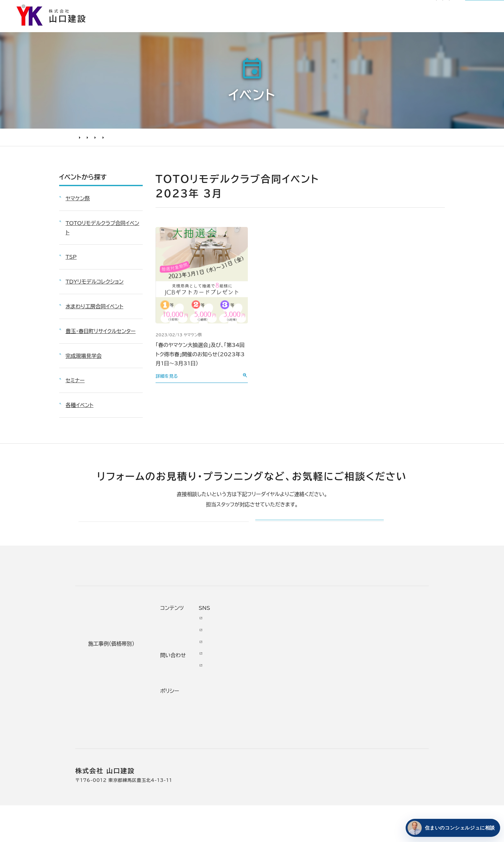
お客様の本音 (338, 27)
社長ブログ (333, 9)
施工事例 (288, 27)
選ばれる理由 (239, 27)
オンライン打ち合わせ (113, 704)
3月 (209, 143)
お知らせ (268, 9)
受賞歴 (261, 704)
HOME (82, 143)
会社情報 (264, 656)
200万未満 (186, 739)
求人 (258, 763)
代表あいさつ (269, 668)
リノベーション (189, 656)
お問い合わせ (326, 702)
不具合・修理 (325, 714)
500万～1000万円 (198, 716)
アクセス (263, 751)
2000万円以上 (191, 692)
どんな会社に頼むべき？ (117, 668)
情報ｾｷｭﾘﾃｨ (324, 749)
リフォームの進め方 (110, 656)
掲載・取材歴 (268, 716)
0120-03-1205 (412, 9)
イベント (102, 143)
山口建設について (469, 27)
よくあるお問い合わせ (114, 716)
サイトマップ (364, 9)
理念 (258, 680)
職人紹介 (264, 739)
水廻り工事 (185, 668)
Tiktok (377, 702)
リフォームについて (401, 27)
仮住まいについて (108, 692)
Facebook (383, 666)
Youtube (381, 655)
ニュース (320, 655)
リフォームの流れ (107, 680)
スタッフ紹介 (268, 728)
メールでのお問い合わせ (296, 539)
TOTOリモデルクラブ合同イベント (146, 143)
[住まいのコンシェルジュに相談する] (452, 828)
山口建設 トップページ (100, 601)
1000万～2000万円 (200, 704)
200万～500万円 (196, 728)
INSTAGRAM (387, 678)
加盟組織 (264, 692)
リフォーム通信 (299, 9)
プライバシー (325, 738)
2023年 (190, 143)
